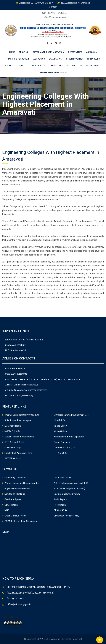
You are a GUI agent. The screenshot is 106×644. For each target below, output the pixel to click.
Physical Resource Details (17, 489)
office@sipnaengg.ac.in (55, 17)
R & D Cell (77, 66)
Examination (55, 59)
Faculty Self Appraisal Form (18, 453)
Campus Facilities (37, 66)
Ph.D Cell (10, 66)
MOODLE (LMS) (12, 431)
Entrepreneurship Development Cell (71, 415)
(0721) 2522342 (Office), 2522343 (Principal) (30, 593)
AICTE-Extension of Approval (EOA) (72, 483)
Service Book (11, 505)
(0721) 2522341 (15, 599)
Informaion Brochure (15, 345)
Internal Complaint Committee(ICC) (22, 415)
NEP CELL (64, 66)
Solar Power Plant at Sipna (18, 420)
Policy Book (60, 505)
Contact (53, 7)
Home (12, 52)
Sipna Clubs (93, 59)
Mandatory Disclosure (15, 478)
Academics (39, 59)
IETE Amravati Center (15, 442)
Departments (75, 52)
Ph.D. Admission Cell (15, 350)
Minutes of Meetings (15, 494)
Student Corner (75, 59)
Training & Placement (18, 59)
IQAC (21, 66)
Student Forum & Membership (19, 437)
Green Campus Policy (15, 516)
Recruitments (94, 66)
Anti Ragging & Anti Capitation (69, 437)
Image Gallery (61, 426)
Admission (92, 52)
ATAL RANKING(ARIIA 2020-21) (69, 489)
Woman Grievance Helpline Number (22, 483)
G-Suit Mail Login (13, 448)
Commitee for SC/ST (64, 448)
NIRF (53, 66)
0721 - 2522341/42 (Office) (55, 13)
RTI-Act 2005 (60, 453)
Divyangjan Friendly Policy (66, 516)
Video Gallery (60, 431)
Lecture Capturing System (67, 494)
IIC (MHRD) (59, 420)
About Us (24, 52)
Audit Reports (61, 499)
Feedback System (13, 499)
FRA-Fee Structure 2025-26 (53, 72)
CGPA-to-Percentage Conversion (21, 521)
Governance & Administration (48, 52)
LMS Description (13, 426)
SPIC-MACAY (61, 510)
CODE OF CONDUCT (64, 478)
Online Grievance (62, 442)
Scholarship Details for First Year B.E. (24, 340)
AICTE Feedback (13, 458)
